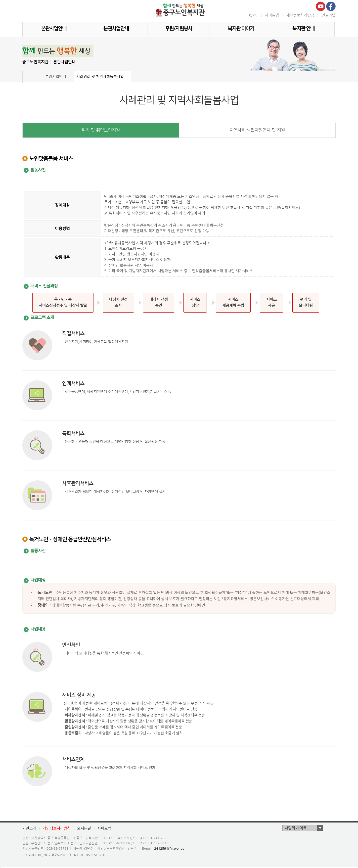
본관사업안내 (54, 29)
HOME (252, 15)
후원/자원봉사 (179, 29)
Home (30, 77)
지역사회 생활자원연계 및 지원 (257, 130)
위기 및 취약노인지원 (101, 130)
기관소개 (29, 829)
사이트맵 (272, 15)
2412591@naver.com (171, 849)
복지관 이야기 (241, 29)
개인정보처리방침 (300, 15)
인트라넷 (329, 15)
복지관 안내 (303, 29)
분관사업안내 (116, 29)
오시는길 (84, 829)
